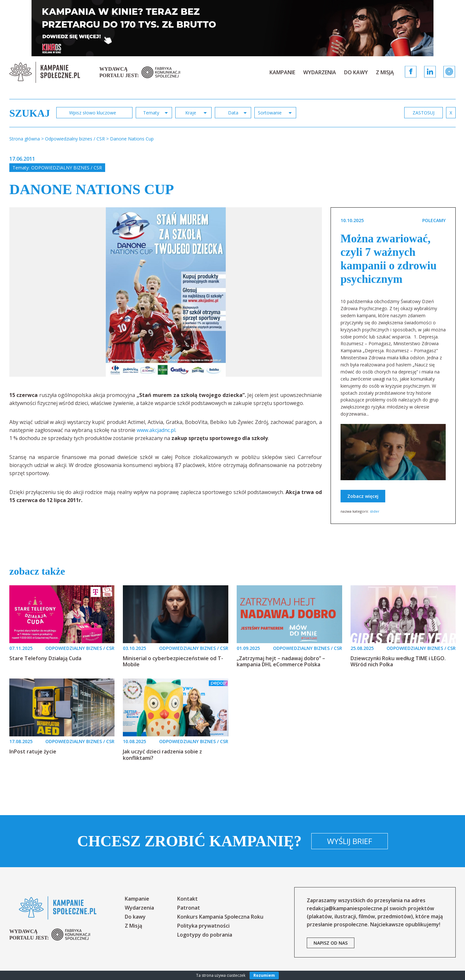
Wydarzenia (320, 72)
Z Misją (385, 72)
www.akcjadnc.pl (156, 430)
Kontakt (187, 899)
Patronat (189, 908)
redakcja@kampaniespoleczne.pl (347, 908)
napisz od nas (331, 943)
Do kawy (356, 72)
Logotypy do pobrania (205, 935)
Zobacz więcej (363, 496)
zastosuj (424, 113)
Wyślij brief (350, 841)
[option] (166, 292)
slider (375, 511)
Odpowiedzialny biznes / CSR (67, 168)
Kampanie (282, 72)
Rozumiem (264, 975)
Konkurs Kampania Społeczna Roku (220, 917)
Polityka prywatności (203, 926)
